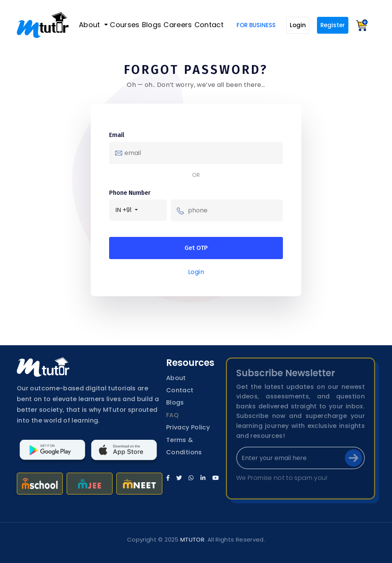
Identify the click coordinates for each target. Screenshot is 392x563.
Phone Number (130, 193)
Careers (178, 25)
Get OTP (196, 248)
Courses (125, 25)
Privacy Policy (188, 427)
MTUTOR (192, 539)
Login (298, 25)
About (91, 25)
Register (333, 25)
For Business (256, 25)
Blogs (152, 25)
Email (117, 135)
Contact (209, 25)
